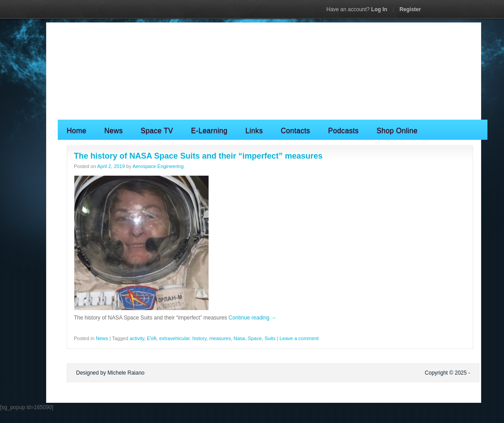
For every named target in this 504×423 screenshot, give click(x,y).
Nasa (239, 338)
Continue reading (252, 318)
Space (255, 338)
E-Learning (209, 131)
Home (77, 131)
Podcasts (343, 131)
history (200, 338)
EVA (152, 338)
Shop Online (397, 131)
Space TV (157, 131)
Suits (270, 338)
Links (254, 131)
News (113, 131)
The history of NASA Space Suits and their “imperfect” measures (198, 156)
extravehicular (175, 338)
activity (137, 338)
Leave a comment (299, 338)
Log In (357, 9)
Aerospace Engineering (158, 166)
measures (220, 338)
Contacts (295, 131)
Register (410, 9)
